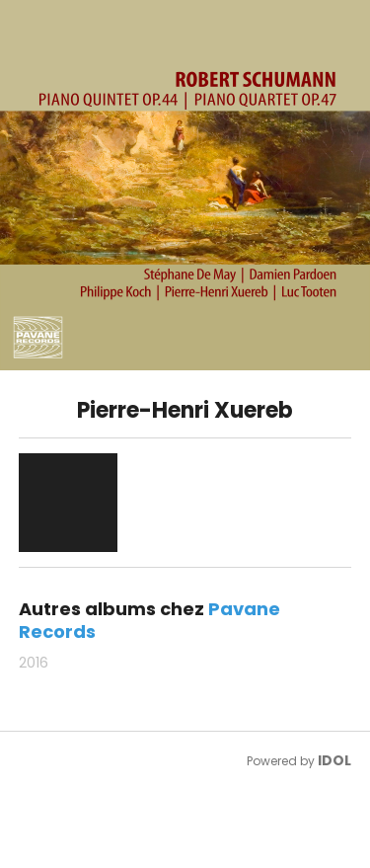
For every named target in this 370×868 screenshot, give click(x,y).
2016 (34, 663)
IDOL (334, 760)
